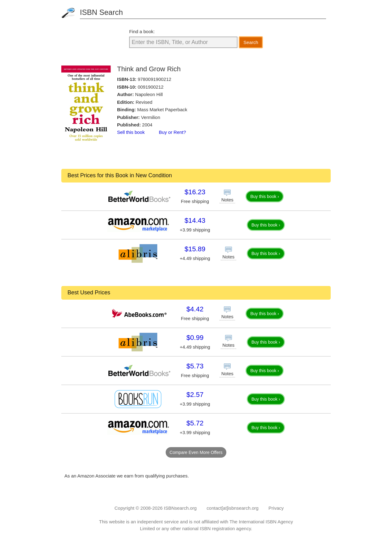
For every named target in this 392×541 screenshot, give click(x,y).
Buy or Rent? (172, 132)
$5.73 (195, 366)
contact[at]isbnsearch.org (233, 508)
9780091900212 (155, 79)
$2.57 (195, 395)
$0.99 (195, 338)
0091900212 (151, 87)
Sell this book (131, 132)
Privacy (276, 508)
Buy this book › (265, 196)
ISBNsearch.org (180, 508)
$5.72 (195, 423)
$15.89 (195, 249)
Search (251, 42)
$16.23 (195, 192)
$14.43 (195, 220)
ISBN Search (101, 12)
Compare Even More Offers (196, 452)
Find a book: (142, 31)
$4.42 (195, 309)
